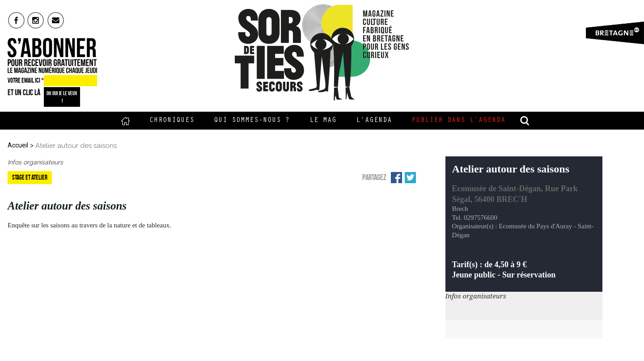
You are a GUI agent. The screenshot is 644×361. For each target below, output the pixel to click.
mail (56, 20)
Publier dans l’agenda (458, 121)
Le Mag (323, 121)
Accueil (125, 121)
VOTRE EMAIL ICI (26, 80)
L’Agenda (374, 121)
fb (16, 20)
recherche (525, 121)
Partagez (374, 177)
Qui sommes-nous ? (252, 121)
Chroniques (172, 121)
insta (36, 20)
